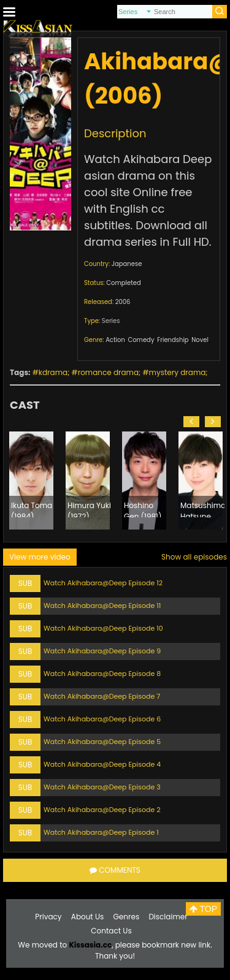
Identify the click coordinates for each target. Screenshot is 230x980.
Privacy (48, 917)
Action (115, 340)
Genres (127, 917)
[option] (31, 481)
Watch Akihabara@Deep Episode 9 (102, 651)
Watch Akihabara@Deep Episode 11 (102, 606)
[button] (191, 422)
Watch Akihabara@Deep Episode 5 (102, 742)
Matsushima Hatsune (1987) (202, 509)
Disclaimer (168, 917)
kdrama (53, 372)
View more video (40, 557)
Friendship (173, 340)
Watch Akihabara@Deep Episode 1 (101, 832)
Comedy (141, 340)
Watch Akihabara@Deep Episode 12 (103, 583)
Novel (200, 340)
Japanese (127, 264)
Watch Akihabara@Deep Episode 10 (103, 628)
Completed (123, 283)
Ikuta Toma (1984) (32, 509)
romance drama (108, 372)
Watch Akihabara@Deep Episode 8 (102, 674)
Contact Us (111, 931)
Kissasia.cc (90, 945)
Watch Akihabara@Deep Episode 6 (102, 719)
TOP (203, 909)
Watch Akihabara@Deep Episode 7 (102, 696)
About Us (88, 917)
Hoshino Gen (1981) (143, 509)
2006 (123, 302)
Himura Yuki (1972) (89, 509)
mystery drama (178, 372)
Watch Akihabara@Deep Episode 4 (102, 764)
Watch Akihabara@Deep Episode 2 (102, 810)
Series (111, 321)
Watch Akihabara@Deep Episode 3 (102, 787)
